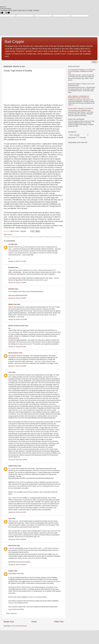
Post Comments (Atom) (19, 626)
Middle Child (12, 304)
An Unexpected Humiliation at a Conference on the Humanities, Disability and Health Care (82, 71)
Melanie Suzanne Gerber (16, 326)
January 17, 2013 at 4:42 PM (17, 366)
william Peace (13, 466)
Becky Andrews (14, 353)
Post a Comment (11, 613)
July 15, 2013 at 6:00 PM (16, 609)
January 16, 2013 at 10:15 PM (18, 319)
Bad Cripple (14, 42)
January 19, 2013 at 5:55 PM (17, 539)
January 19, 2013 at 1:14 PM (17, 512)
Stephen (11, 571)
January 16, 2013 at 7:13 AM (17, 261)
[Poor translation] (8, 13)
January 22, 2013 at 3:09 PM (17, 565)
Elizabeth (11, 267)
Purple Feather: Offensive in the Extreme (81, 108)
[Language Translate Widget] (78, 135)
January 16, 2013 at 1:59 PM (17, 298)
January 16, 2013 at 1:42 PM (17, 283)
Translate (81, 138)
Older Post (59, 622)
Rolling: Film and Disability (76, 119)
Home (34, 622)
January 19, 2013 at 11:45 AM (18, 460)
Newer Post (9, 622)
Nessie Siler (12, 546)
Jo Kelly (11, 244)
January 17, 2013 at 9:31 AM (17, 347)
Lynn (10, 372)
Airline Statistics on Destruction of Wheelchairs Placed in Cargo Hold (79, 97)
